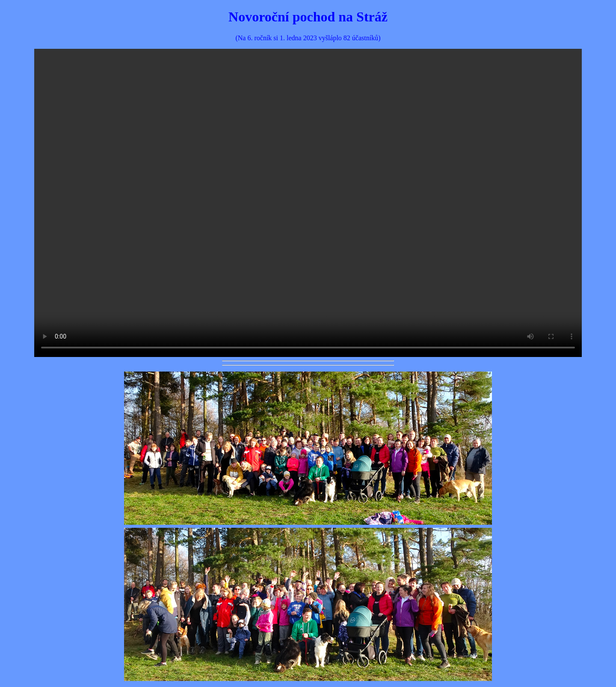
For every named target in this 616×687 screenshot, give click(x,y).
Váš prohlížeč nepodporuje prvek (308, 203)
